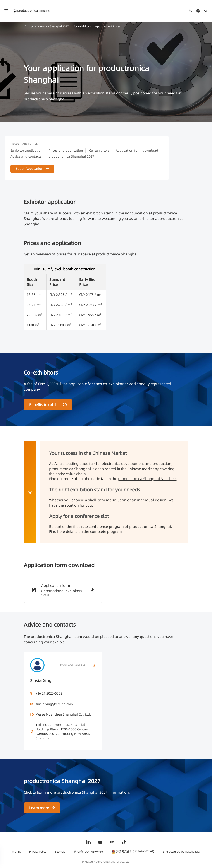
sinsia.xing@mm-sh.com (54, 704)
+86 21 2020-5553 (49, 693)
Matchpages (193, 852)
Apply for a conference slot (79, 516)
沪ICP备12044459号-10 (88, 852)
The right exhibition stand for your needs (95, 490)
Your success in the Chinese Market (88, 453)
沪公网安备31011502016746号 (133, 851)
